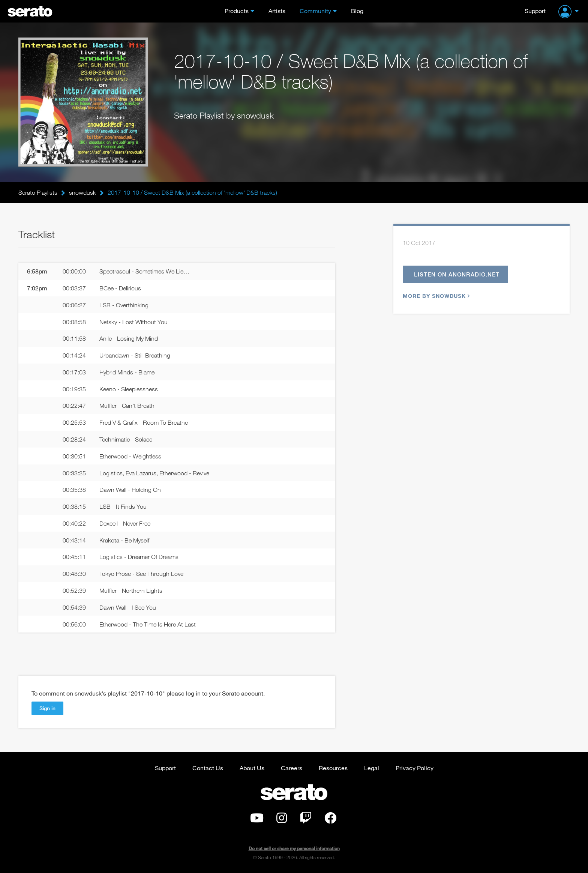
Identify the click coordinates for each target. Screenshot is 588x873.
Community (315, 11)
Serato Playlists (38, 192)
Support (535, 11)
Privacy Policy (415, 768)
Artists (277, 11)
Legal (372, 768)
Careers (292, 768)
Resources (333, 768)
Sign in (47, 708)
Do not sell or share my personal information (294, 848)
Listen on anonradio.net (457, 274)
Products (237, 11)
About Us (252, 768)
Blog (357, 11)
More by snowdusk (435, 296)
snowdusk (82, 192)
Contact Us (208, 768)
